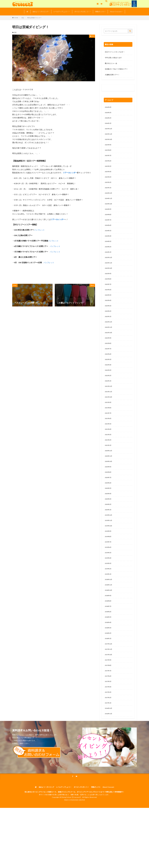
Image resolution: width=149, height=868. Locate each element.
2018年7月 (109, 637)
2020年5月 (109, 512)
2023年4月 (109, 312)
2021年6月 (109, 438)
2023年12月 (109, 267)
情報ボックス (100, 12)
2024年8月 (109, 221)
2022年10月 (109, 347)
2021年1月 (109, 466)
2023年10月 (109, 278)
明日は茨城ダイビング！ (35, 18)
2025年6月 (109, 164)
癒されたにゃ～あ (111, 63)
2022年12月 (109, 335)
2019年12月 (109, 540)
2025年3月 (109, 181)
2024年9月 (109, 216)
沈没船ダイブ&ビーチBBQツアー (116, 69)
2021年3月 (109, 455)
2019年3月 (109, 591)
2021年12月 (109, 404)
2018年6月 (109, 643)
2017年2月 (109, 734)
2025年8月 (109, 153)
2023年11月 (109, 273)
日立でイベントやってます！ (115, 52)
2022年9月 (109, 352)
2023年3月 (109, 318)
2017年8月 (109, 700)
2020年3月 (109, 523)
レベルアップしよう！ (61, 12)
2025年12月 (109, 130)
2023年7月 (109, 295)
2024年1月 (109, 261)
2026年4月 (109, 107)
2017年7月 (109, 705)
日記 (23, 18)
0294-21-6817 (122, 4)
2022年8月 (109, 358)
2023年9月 (109, 284)
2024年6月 (109, 233)
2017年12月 (109, 677)
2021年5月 (109, 443)
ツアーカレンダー (70, 173)
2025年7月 (109, 159)
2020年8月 (109, 495)
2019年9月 (109, 557)
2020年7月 (109, 500)
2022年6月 (109, 369)
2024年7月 (109, 227)
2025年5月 (109, 170)
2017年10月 (109, 688)
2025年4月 (109, 176)
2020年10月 (109, 483)
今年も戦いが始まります (113, 58)
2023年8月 (109, 290)
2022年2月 (109, 392)
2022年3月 (109, 386)
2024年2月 (109, 255)
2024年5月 (109, 238)
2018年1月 (109, 671)
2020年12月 (109, 472)
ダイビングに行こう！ (82, 12)
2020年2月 (109, 529)
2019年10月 (109, 552)
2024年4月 (109, 244)
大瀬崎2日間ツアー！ (112, 75)
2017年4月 (109, 722)
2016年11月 (109, 751)
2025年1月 (109, 193)
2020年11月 (109, 478)
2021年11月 (109, 409)
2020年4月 (109, 517)
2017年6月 (109, 711)
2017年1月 (109, 740)
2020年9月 (109, 489)
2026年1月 (109, 124)
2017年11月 (109, 683)
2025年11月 (109, 136)
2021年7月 (109, 432)
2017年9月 (109, 694)
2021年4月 (109, 449)
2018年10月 (109, 620)
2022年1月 (109, 398)
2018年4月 (109, 654)
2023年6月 (109, 301)
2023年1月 (109, 330)
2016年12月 (109, 745)
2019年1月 (109, 603)
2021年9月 (109, 421)
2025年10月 (109, 142)
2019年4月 (109, 586)
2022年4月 (109, 381)
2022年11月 (109, 341)
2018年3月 (109, 660)
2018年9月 (109, 626)
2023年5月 (109, 307)
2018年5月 (109, 648)
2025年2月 (109, 187)
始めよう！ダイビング (40, 12)
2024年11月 (109, 204)
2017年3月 (109, 728)
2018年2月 (109, 666)
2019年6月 (109, 574)
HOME (16, 18)
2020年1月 (109, 535)
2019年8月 (109, 563)
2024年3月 (109, 250)
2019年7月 (109, 569)
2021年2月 (109, 461)
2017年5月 (109, 717)
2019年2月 (109, 597)
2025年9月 (109, 147)
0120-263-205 (111, 88)
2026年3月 (109, 113)
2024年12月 (109, 199)
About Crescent (116, 12)
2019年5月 (109, 580)
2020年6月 (109, 506)
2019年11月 (109, 546)
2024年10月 (109, 210)
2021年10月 (109, 415)
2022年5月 (109, 375)
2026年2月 (109, 119)
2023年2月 (109, 324)
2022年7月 (109, 364)
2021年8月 (109, 426)
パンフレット (39, 230)
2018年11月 (109, 614)
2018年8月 (109, 631)
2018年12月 (109, 609)
